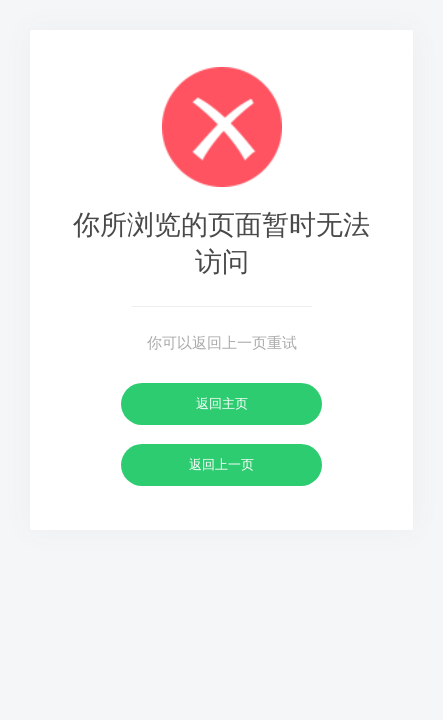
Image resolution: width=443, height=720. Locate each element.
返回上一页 (221, 464)
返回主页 (222, 403)
